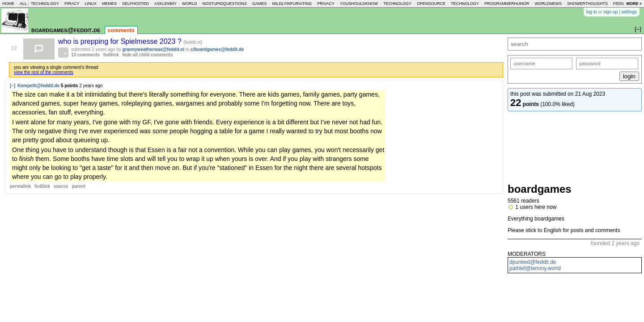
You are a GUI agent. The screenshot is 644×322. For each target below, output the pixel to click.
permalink (20, 186)
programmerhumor (507, 4)
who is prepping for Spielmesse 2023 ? (121, 41)
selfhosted (136, 4)
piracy (72, 4)
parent (78, 186)
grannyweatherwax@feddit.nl (154, 49)
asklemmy (165, 4)
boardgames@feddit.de (66, 30)
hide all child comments (148, 55)
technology (45, 4)
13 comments (85, 55)
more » (634, 4)
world (190, 4)
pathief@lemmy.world (535, 268)
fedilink (111, 55)
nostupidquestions (225, 4)
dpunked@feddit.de (533, 262)
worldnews (549, 4)
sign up (610, 12)
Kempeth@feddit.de (38, 86)
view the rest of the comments (44, 72)
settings (629, 12)
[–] (13, 86)
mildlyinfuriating (292, 4)
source (61, 186)
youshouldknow (359, 4)
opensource (431, 4)
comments (121, 30)
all (23, 4)
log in (592, 12)
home (8, 4)
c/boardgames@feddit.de (217, 49)
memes (109, 4)
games (260, 4)
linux (91, 4)
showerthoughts (587, 4)
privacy (326, 4)
